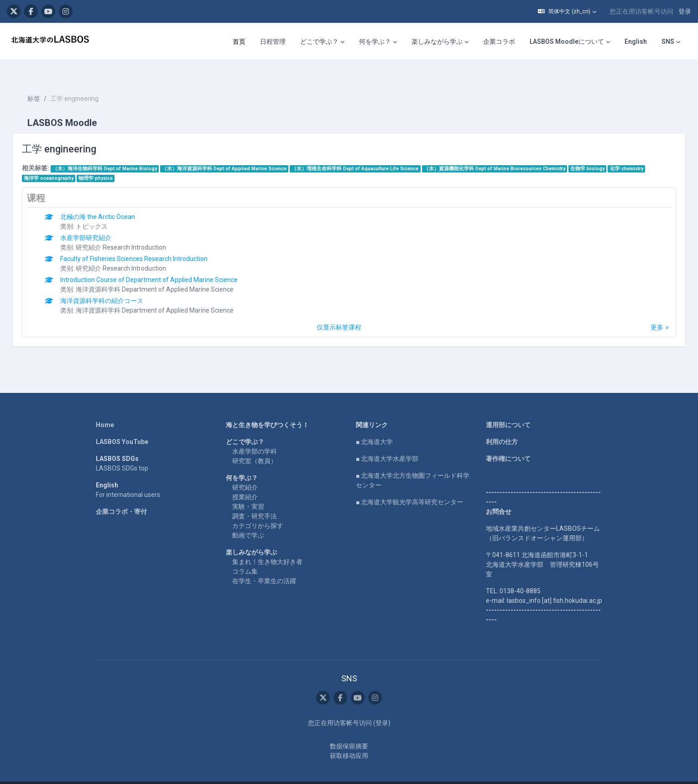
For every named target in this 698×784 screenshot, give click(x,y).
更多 (644, 311)
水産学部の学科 (255, 435)
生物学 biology (601, 152)
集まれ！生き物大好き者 (267, 545)
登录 (685, 11)
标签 (47, 82)
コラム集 (245, 555)
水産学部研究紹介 (99, 221)
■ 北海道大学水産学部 (387, 442)
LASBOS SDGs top (122, 452)
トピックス (105, 210)
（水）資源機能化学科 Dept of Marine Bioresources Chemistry (507, 152)
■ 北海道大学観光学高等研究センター (409, 486)
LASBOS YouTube (122, 425)
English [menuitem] (636, 42)
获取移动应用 (349, 739)
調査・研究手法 (255, 500)
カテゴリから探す (258, 509)
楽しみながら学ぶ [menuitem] (437, 42)
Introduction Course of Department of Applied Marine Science (162, 263)
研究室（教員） (255, 444)
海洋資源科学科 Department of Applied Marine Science (168, 273)
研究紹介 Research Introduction (134, 231)
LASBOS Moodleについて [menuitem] (567, 42)
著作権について (508, 442)
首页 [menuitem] (239, 42)
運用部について (508, 408)
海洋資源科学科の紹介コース (115, 284)
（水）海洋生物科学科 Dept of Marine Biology (117, 152)
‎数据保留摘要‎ (349, 730)
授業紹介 (245, 481)
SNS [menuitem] (668, 42)
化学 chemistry (639, 152)
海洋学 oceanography (61, 162)
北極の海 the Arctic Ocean (111, 200)
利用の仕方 (502, 425)
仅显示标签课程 (339, 311)
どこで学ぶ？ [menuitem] (319, 42)
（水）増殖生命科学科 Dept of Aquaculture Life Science (368, 152)
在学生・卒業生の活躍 (264, 564)
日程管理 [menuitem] (273, 42)
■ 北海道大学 (374, 425)
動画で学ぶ (248, 519)
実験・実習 (248, 490)
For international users (128, 478)
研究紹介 (245, 471)
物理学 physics (109, 162)
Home (105, 408)
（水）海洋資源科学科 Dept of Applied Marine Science (237, 152)
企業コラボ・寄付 (121, 495)
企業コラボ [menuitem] (499, 42)
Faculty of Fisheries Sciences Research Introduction (147, 242)
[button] (567, 11)
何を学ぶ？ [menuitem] (375, 42)
